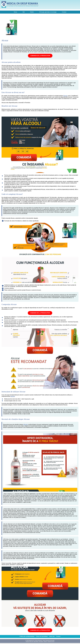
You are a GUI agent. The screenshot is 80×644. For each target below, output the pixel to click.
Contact (64, 12)
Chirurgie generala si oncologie (48, 12)
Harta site (52, 636)
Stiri (24, 12)
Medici (32, 12)
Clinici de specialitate (42, 636)
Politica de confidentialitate (27, 636)
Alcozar (65, 96)
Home (15, 12)
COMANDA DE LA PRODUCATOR (40, 56)
